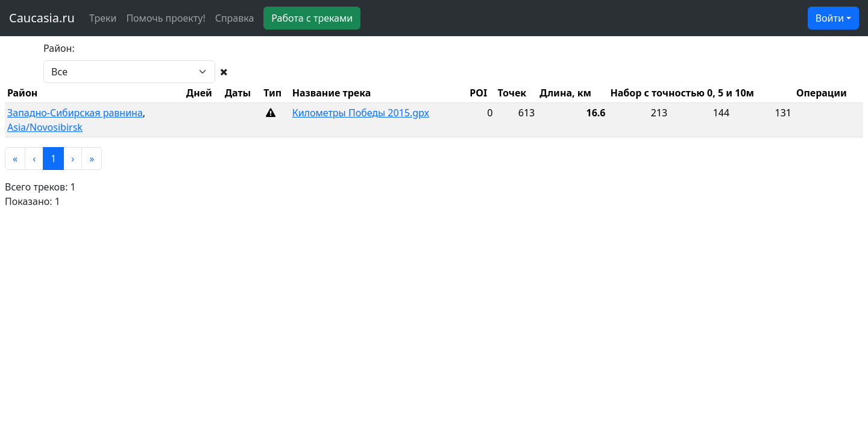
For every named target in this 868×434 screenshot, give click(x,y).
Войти (830, 18)
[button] (15, 159)
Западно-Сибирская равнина (75, 113)
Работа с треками (312, 18)
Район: (59, 48)
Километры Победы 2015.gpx (361, 113)
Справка (235, 18)
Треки (103, 18)
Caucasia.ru (42, 18)
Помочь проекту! (165, 18)
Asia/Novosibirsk (45, 127)
